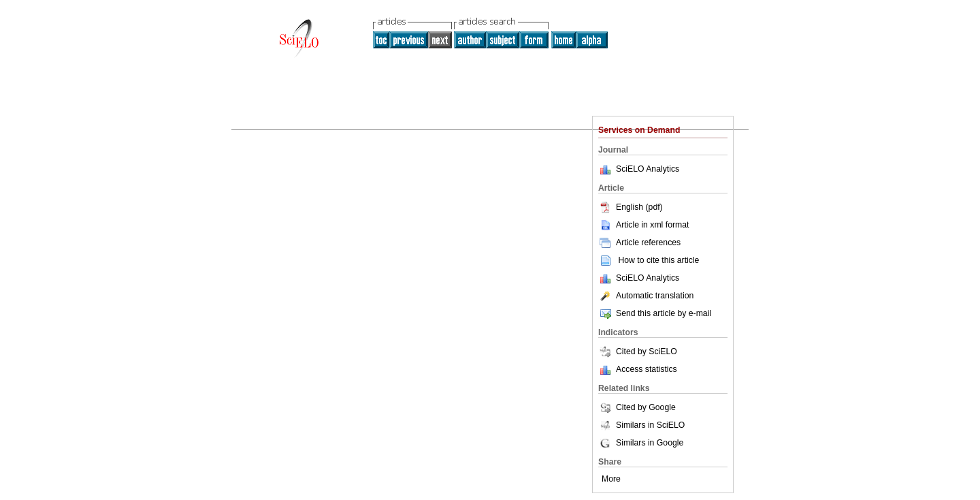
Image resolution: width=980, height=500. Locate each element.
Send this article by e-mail (655, 313)
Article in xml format (643, 225)
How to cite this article (658, 260)
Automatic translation (646, 296)
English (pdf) (631, 207)
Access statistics (647, 369)
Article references (639, 243)
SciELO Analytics (648, 169)
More (611, 479)
